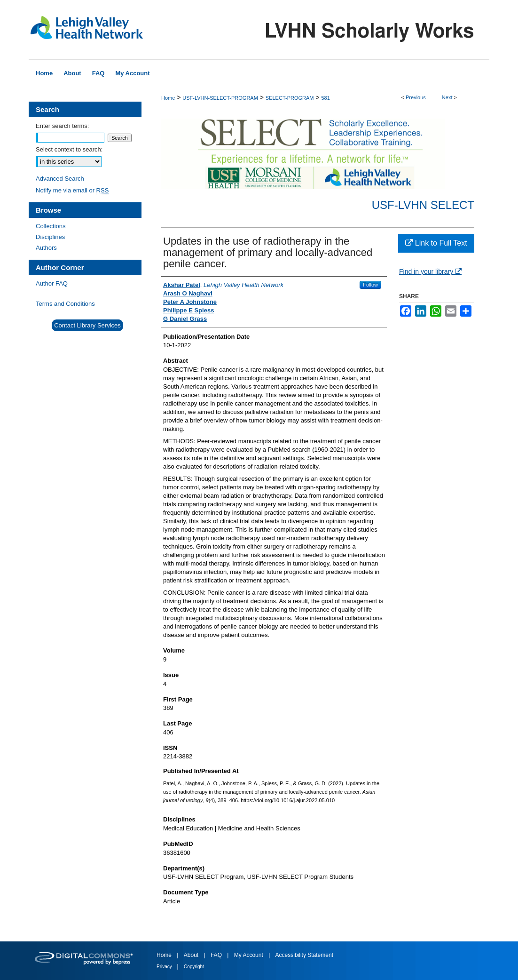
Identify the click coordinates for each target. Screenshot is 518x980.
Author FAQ (52, 283)
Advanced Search (60, 179)
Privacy (165, 967)
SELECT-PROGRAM (290, 98)
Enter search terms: (62, 126)
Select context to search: (69, 149)
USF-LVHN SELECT (423, 205)
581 (325, 98)
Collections (51, 226)
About (192, 955)
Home (168, 98)
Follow (370, 285)
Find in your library (430, 271)
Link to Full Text (436, 243)
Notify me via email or (72, 190)
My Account (249, 955)
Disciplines (50, 237)
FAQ (217, 955)
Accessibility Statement (304, 955)
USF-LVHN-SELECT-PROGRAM (220, 98)
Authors (46, 248)
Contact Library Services (87, 325)
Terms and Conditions (65, 304)
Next (447, 97)
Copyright (194, 967)
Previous (416, 97)
